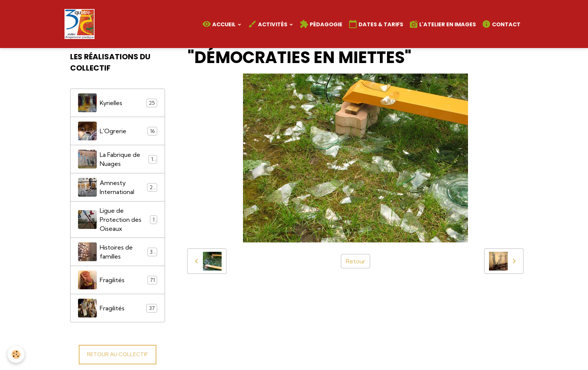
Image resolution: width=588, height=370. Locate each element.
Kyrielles (118, 103)
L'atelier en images (442, 24)
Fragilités (118, 280)
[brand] (81, 24)
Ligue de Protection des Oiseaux (118, 220)
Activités (268, 24)
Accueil (219, 24)
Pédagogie (321, 24)
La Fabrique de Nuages (118, 159)
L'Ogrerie (118, 131)
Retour (355, 261)
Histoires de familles (118, 252)
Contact (501, 24)
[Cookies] (16, 354)
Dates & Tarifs (376, 24)
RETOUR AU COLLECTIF (118, 354)
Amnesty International (118, 187)
